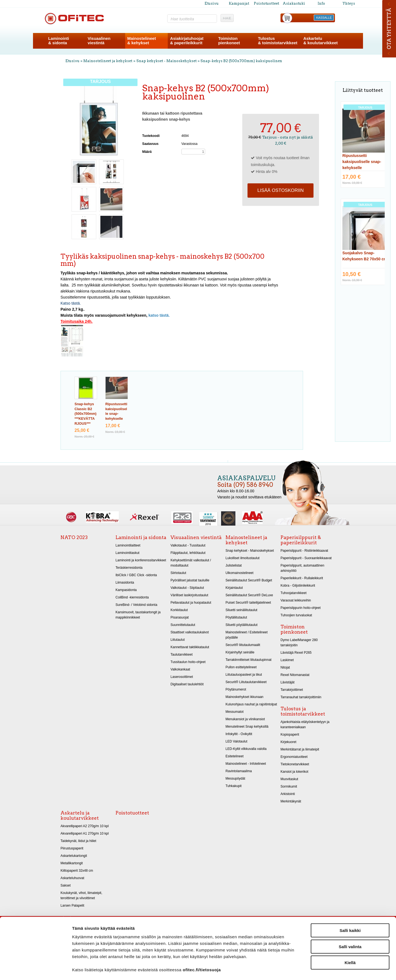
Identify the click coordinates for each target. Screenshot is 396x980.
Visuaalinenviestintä (99, 41)
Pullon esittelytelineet (241, 667)
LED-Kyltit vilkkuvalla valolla (246, 749)
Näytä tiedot (294, 969)
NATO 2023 (74, 537)
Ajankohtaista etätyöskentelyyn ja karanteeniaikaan (305, 724)
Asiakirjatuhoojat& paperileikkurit (187, 41)
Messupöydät (235, 779)
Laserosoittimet (182, 677)
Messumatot (235, 712)
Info (321, 3)
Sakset (66, 885)
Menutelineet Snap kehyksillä (247, 727)
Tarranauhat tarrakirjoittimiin (301, 697)
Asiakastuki (294, 3)
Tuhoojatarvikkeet (294, 593)
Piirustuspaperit (72, 848)
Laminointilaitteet (128, 545)
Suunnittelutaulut (183, 625)
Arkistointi (288, 794)
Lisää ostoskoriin (280, 190)
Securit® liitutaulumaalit (243, 645)
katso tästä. (159, 315)
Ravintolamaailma (239, 771)
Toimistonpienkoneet (229, 41)
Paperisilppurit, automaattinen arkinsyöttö (302, 568)
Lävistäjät (288, 682)
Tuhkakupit (233, 786)
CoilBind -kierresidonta (132, 597)
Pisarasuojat (180, 617)
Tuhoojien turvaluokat (296, 615)
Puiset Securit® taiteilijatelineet (248, 603)
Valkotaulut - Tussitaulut (188, 545)
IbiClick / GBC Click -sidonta (136, 575)
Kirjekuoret (288, 742)
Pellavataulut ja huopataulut (191, 603)
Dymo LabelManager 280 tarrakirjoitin (299, 643)
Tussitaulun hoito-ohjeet (188, 662)
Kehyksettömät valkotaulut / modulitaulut (191, 563)
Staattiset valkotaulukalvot (190, 632)
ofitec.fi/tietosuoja (202, 947)
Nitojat (285, 667)
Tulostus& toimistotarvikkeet (278, 41)
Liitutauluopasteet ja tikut (244, 675)
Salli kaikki (350, 908)
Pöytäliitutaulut (236, 617)
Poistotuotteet (266, 3)
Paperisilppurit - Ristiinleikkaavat (304, 551)
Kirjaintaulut (234, 588)
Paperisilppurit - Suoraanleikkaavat (306, 558)
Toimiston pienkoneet (294, 629)
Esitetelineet (235, 756)
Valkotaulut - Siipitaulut (187, 588)
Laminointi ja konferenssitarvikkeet (141, 560)
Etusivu (212, 3)
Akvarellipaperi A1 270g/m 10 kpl (85, 833)
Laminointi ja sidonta (141, 537)
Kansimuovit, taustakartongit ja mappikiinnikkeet (138, 615)
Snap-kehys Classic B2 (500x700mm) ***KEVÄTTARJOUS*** (86, 414)
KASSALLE (324, 18)
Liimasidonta (125, 583)
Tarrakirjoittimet (292, 690)
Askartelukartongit (74, 856)
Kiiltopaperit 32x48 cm (77, 871)
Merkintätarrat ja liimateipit (300, 749)
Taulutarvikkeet (182, 655)
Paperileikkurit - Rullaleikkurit (302, 578)
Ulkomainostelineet (240, 573)
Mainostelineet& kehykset (142, 41)
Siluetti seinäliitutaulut (241, 610)
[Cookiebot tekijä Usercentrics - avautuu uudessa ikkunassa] (36, 969)
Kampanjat (239, 3)
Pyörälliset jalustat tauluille (190, 580)
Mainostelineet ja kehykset (108, 61)
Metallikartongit (72, 863)
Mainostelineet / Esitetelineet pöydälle (247, 635)
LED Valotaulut (236, 741)
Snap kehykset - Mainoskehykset (167, 61)
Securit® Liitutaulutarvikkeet (246, 682)
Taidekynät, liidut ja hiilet (78, 841)
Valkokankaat (180, 669)
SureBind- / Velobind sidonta (136, 605)
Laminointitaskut (127, 553)
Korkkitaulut (179, 610)
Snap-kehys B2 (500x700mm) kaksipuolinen (241, 61)
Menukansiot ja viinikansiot (245, 719)
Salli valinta (350, 924)
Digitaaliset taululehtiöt (187, 684)
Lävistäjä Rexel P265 (296, 653)
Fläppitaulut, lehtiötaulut (188, 553)
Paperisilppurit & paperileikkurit (301, 540)
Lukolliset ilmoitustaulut (243, 558)
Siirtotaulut (178, 573)
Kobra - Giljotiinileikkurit (298, 586)
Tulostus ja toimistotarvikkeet (303, 711)
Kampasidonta (126, 590)
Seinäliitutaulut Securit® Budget (249, 580)
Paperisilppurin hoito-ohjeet (301, 608)
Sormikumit (289, 786)
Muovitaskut (289, 779)
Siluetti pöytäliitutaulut (241, 625)
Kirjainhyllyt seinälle (240, 652)
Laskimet (287, 660)
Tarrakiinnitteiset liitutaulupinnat (248, 660)
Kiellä (350, 940)
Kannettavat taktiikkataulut (190, 647)
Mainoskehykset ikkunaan (244, 697)
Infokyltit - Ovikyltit (239, 734)
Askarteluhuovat (72, 878)
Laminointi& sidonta (59, 41)
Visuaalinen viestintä (196, 537)
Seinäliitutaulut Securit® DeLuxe (249, 595)
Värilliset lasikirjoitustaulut (189, 595)
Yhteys (349, 3)
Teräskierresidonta (129, 568)
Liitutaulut (178, 640)
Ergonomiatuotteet (294, 757)
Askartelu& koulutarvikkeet (321, 41)
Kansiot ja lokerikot (294, 772)
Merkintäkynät (291, 801)
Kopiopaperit (290, 735)
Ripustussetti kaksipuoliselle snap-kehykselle (362, 162)
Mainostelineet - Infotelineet (246, 764)
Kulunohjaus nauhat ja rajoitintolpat (251, 704)
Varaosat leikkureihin (296, 600)
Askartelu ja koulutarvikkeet (80, 815)
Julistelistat (234, 565)
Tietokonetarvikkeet (295, 764)
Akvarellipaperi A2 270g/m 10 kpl (85, 826)
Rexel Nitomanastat (295, 675)
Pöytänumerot (236, 689)
